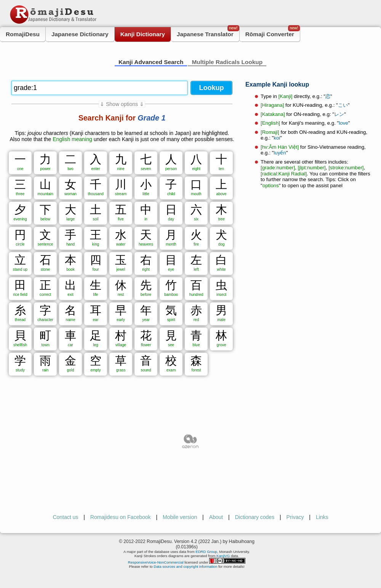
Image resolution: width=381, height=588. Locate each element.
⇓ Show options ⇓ (122, 104)
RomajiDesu (23, 34)
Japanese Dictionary (80, 34)
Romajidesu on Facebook (121, 517)
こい (343, 105)
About (216, 517)
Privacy (295, 517)
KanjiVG (223, 556)
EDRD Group (206, 552)
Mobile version (180, 517)
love (343, 123)
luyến (280, 153)
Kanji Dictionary (143, 34)
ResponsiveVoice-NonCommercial (156, 562)
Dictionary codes (255, 517)
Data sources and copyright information (185, 566)
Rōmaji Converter (273, 32)
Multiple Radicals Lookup (227, 62)
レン (339, 114)
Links (322, 517)
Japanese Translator (208, 32)
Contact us (65, 517)
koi (277, 138)
